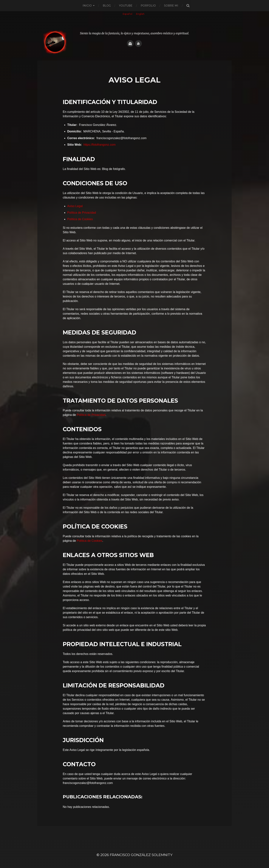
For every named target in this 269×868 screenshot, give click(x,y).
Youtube (126, 6)
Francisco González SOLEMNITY (141, 855)
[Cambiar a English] (140, 14)
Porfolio (148, 6)
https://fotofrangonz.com (100, 145)
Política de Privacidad (82, 213)
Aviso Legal (75, 206)
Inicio (87, 6)
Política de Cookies (80, 219)
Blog (107, 6)
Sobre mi (171, 6)
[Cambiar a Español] (127, 14)
